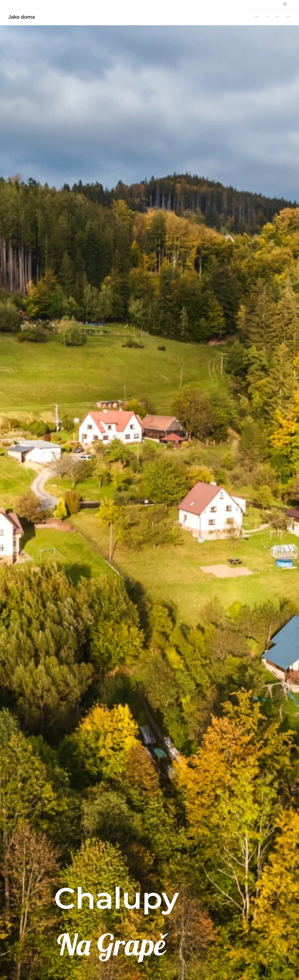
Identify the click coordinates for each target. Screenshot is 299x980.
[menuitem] (272, 17)
